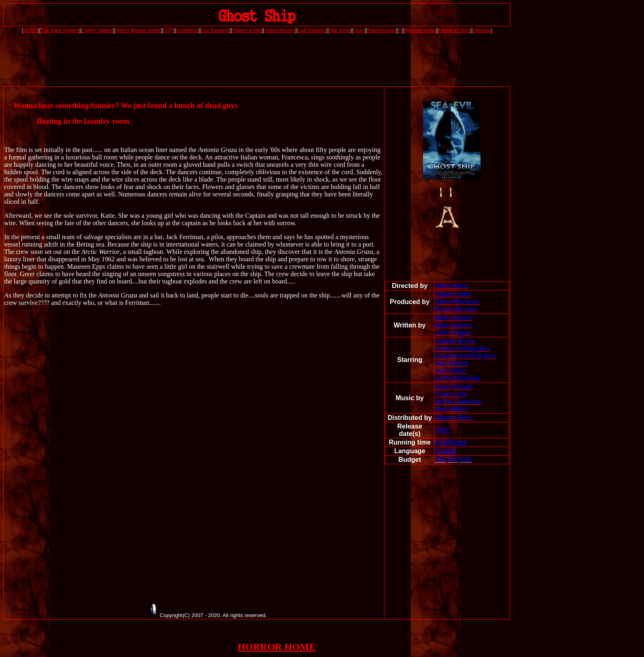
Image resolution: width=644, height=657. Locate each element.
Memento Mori (454, 30)
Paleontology (381, 30)
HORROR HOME (277, 647)
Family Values (97, 30)
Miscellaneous (420, 30)
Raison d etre (247, 30)
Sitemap (482, 30)
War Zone (340, 30)
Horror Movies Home (138, 30)
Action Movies (279, 30)
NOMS (31, 30)
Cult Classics (312, 30)
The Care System (60, 30)
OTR (169, 30)
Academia (187, 30)
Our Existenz (215, 30)
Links (359, 30)
